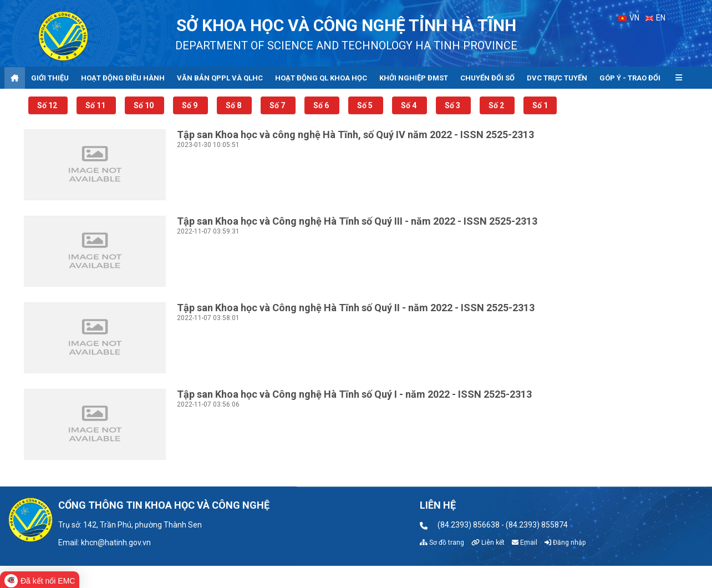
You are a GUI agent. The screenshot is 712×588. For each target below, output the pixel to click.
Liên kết (488, 543)
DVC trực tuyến (557, 78)
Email (525, 543)
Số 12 (48, 105)
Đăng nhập (565, 543)
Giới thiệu (50, 78)
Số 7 (278, 105)
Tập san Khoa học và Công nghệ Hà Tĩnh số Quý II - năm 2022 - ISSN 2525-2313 (356, 308)
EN (656, 18)
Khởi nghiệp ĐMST (414, 78)
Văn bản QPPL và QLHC (220, 78)
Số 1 (540, 105)
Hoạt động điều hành (123, 78)
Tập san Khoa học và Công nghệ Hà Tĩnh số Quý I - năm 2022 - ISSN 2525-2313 (354, 394)
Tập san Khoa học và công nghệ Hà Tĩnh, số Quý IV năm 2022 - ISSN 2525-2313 (355, 135)
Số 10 (144, 105)
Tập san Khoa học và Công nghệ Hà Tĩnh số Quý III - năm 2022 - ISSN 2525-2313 (357, 221)
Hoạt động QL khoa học (321, 78)
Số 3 (453, 105)
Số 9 (190, 105)
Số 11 (96, 105)
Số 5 (366, 105)
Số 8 (234, 105)
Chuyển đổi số (487, 78)
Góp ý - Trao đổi (630, 78)
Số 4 (410, 105)
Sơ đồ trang (442, 543)
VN (629, 18)
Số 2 (497, 105)
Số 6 (322, 105)
